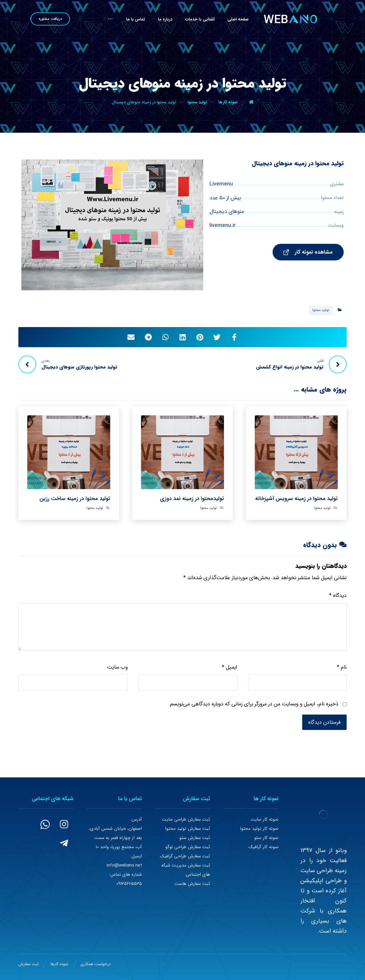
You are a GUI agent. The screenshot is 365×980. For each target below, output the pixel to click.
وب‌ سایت (117, 667)
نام (342, 667)
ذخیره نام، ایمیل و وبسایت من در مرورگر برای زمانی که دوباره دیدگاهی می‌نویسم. (254, 704)
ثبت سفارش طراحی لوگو (188, 847)
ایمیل (230, 667)
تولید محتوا (321, 310)
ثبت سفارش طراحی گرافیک (185, 856)
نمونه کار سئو (266, 838)
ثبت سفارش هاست (192, 884)
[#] (64, 824)
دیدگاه (338, 595)
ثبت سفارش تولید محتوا (188, 829)
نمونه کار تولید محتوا (259, 829)
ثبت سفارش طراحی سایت (186, 819)
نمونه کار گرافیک (264, 847)
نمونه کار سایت (265, 819)
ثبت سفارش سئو (195, 838)
